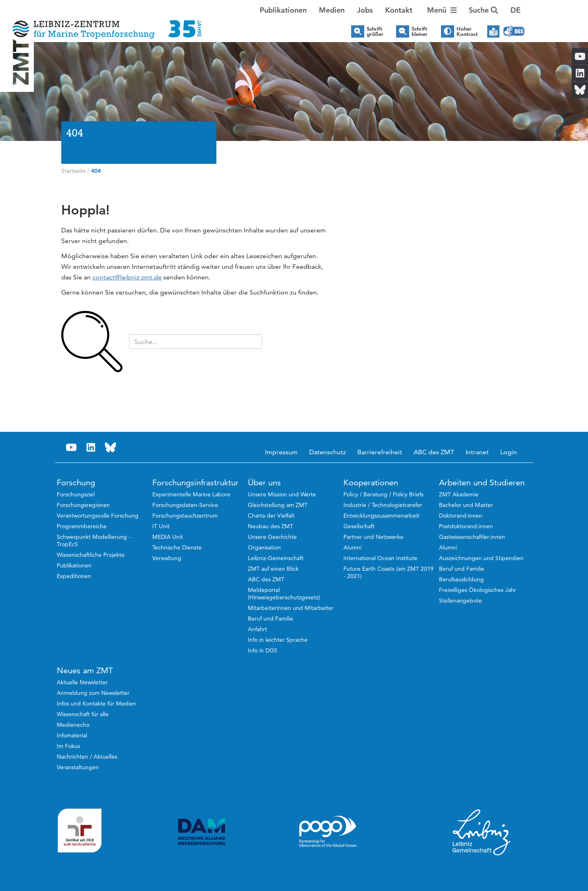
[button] (516, 10)
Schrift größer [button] (375, 31)
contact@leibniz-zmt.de (127, 277)
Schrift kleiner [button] (420, 31)
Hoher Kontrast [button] (467, 31)
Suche (483, 10)
